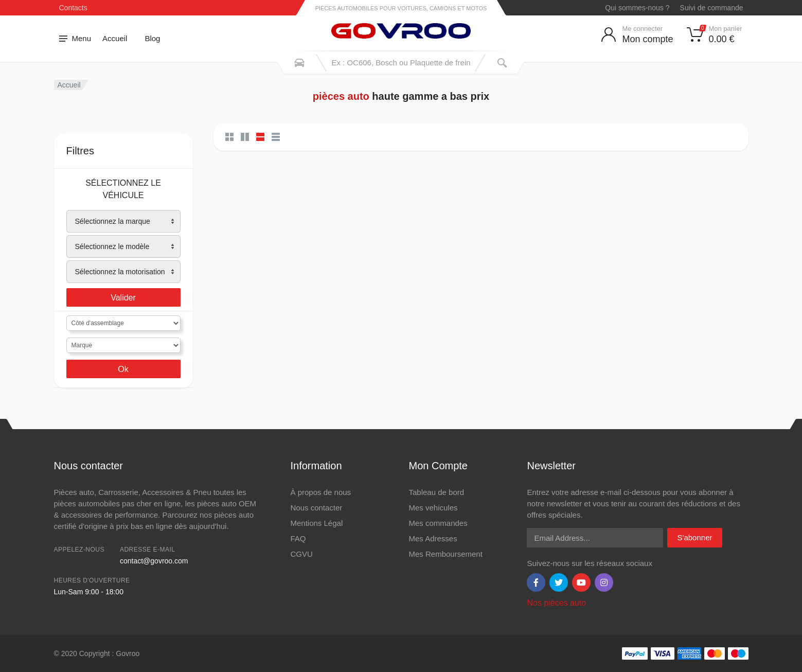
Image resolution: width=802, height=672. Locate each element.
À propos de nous (320, 492)
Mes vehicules (433, 508)
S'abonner (695, 537)
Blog (152, 38)
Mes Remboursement (445, 554)
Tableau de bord (436, 492)
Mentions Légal (316, 523)
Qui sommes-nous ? (637, 8)
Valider (123, 298)
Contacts (73, 8)
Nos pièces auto (556, 603)
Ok (123, 369)
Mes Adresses (433, 538)
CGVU (301, 554)
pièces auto (341, 96)
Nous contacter (316, 508)
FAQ (298, 538)
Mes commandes (438, 523)
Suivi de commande (712, 8)
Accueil (115, 38)
